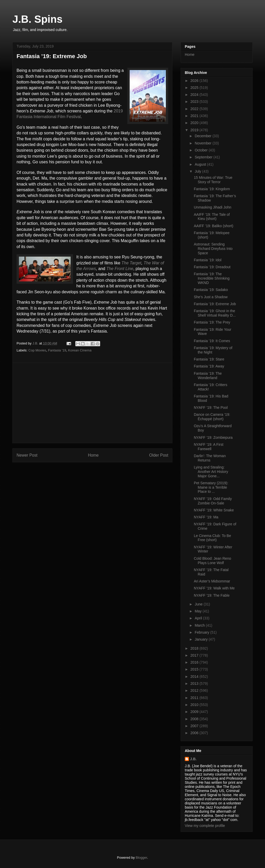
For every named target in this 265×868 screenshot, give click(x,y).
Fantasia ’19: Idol (208, 260)
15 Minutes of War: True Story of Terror (213, 180)
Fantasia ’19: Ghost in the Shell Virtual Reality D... (215, 313)
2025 (195, 88)
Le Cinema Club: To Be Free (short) (212, 538)
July (198, 171)
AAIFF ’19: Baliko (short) (214, 226)
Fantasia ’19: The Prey (212, 322)
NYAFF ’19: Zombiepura (213, 437)
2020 (195, 123)
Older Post (159, 455)
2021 (195, 116)
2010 (195, 705)
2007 (195, 726)
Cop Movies (37, 350)
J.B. (193, 759)
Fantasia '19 (57, 350)
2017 (195, 655)
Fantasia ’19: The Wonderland (208, 376)
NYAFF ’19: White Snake (214, 510)
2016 (195, 662)
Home (93, 455)
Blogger (141, 858)
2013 (195, 683)
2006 (195, 733)
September (204, 157)
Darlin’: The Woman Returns (210, 458)
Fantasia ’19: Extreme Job (215, 304)
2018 (195, 648)
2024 (195, 95)
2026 (195, 81)
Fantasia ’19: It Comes (212, 341)
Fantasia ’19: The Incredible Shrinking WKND (212, 278)
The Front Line (120, 269)
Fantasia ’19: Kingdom (212, 189)
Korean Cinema (80, 350)
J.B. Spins (37, 19)
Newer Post (27, 455)
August (201, 164)
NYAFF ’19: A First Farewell (209, 447)
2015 (195, 669)
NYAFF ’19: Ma (206, 517)
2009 (195, 712)
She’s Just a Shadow (211, 297)
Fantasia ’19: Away (209, 366)
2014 (195, 677)
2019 (195, 130)
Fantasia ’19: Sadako (211, 290)
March (200, 625)
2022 (195, 109)
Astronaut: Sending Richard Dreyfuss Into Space (213, 249)
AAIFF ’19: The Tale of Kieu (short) (212, 217)
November (203, 143)
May (198, 611)
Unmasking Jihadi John (213, 207)
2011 (195, 698)
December (203, 136)
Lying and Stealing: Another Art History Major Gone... (211, 472)
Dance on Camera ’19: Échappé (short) (212, 417)
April (199, 618)
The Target (131, 263)
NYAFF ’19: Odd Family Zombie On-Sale (213, 501)
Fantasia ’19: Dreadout (212, 267)
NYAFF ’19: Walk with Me (214, 588)
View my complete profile (205, 826)
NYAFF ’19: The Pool (211, 408)
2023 (195, 102)
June (199, 604)
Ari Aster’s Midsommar (212, 581)
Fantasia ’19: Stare (209, 359)
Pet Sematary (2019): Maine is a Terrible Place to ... (211, 487)
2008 (195, 719)
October (202, 150)
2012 (195, 690)
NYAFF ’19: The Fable (212, 595)
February (202, 632)
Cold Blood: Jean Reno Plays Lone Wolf (212, 561)
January (202, 639)
